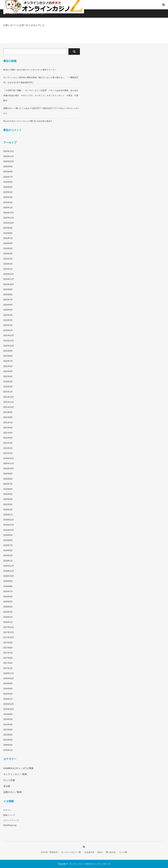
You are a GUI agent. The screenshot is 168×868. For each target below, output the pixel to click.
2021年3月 (8, 443)
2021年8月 (8, 417)
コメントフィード (11, 820)
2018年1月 (8, 622)
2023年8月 (8, 295)
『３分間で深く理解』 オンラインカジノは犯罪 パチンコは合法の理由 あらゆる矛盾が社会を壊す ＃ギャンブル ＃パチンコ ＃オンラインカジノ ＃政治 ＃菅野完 (41, 96)
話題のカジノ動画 (12, 792)
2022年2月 (8, 387)
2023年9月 (8, 289)
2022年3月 (8, 382)
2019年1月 (8, 561)
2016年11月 (9, 673)
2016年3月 (8, 694)
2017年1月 (8, 668)
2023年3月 (8, 320)
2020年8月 (8, 479)
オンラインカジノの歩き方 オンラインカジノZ (90, 864)
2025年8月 (8, 172)
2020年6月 (8, 489)
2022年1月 (8, 392)
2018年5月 (8, 602)
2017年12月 (9, 627)
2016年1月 (8, 699)
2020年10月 (9, 469)
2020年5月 (8, 494)
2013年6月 (8, 740)
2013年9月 (8, 730)
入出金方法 (89, 852)
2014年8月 (8, 714)
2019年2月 (8, 556)
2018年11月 (9, 571)
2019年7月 (8, 545)
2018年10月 (9, 576)
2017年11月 (9, 632)
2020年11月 (9, 463)
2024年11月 (9, 218)
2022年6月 (8, 366)
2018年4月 (8, 607)
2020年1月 (8, 515)
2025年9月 (8, 167)
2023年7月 (8, 300)
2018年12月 (9, 566)
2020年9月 (8, 474)
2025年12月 (9, 151)
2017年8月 (8, 648)
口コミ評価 (9, 780)
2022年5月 (8, 371)
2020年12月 (9, 458)
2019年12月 (9, 520)
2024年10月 (9, 223)
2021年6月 (8, 428)
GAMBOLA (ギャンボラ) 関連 (18, 768)
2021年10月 (9, 407)
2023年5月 (8, 310)
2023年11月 (9, 279)
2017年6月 (8, 658)
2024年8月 (8, 233)
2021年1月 (8, 453)
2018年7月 (8, 591)
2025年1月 (8, 208)
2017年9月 (8, 643)
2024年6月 (8, 243)
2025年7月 (8, 177)
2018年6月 (8, 597)
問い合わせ (111, 852)
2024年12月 (9, 213)
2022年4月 (8, 376)
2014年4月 (8, 725)
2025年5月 (8, 187)
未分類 (7, 786)
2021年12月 (9, 397)
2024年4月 (8, 254)
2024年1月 (8, 269)
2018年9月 (8, 581)
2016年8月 (8, 684)
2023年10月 (9, 284)
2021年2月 (8, 448)
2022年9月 (8, 351)
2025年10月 (9, 161)
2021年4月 (8, 438)
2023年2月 (8, 325)
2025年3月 (8, 197)
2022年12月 (9, 335)
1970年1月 (8, 750)
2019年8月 (8, 540)
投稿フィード (9, 815)
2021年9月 (8, 412)
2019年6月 (8, 550)
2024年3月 (8, 259)
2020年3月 (8, 504)
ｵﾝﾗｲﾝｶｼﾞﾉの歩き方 (49, 852)
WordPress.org (10, 825)
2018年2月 (8, 617)
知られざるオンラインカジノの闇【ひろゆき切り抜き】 (28, 121)
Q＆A (100, 852)
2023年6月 (8, 305)
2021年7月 (8, 423)
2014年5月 (8, 719)
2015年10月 (9, 709)
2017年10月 (9, 637)
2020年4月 (8, 499)
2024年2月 (8, 264)
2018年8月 (8, 586)
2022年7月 (8, 361)
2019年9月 (8, 535)
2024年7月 (8, 238)
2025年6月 (8, 182)
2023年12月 (9, 274)
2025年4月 (8, 192)
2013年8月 (8, 735)
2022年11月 (9, 341)
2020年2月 (8, 510)
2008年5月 (8, 745)
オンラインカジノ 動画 (15, 774)
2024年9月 (8, 228)
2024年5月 (8, 248)
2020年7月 (8, 484)
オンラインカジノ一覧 (71, 852)
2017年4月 (8, 663)
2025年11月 (9, 156)
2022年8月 (8, 356)
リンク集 (123, 852)
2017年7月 (8, 653)
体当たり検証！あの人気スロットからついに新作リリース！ (30, 70)
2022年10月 (9, 346)
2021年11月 (9, 402)
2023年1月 (8, 330)
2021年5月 (8, 433)
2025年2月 (8, 203)
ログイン (7, 810)
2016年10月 (9, 678)
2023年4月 (8, 315)
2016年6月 (8, 689)
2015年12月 (9, 704)
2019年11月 (9, 525)
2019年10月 (9, 530)
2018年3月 (8, 612)
